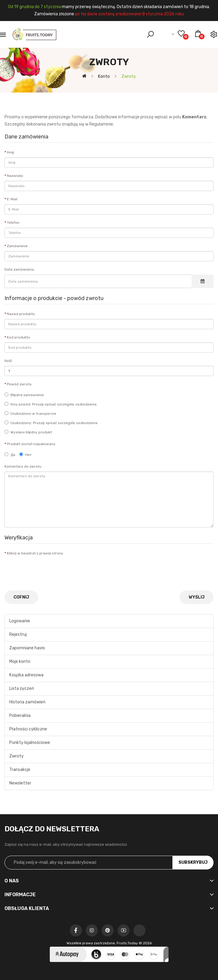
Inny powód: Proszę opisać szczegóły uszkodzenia (51, 404)
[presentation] (50, 570)
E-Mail (12, 199)
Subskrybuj (193, 862)
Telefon (13, 223)
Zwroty (128, 76)
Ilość (8, 361)
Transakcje (20, 770)
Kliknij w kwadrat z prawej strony (35, 553)
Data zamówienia (19, 269)
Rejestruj (18, 634)
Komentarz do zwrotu (23, 466)
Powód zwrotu (19, 384)
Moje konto (20, 661)
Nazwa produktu (21, 314)
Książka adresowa (26, 675)
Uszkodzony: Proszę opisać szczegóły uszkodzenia (51, 423)
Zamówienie (17, 246)
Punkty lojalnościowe (30, 743)
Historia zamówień (27, 702)
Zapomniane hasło (27, 648)
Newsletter (20, 783)
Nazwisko (15, 176)
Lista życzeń (22, 689)
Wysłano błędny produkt (28, 432)
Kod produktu (18, 337)
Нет (25, 455)
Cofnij (21, 597)
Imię (10, 152)
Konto (103, 76)
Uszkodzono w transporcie (30, 413)
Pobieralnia (20, 716)
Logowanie (20, 621)
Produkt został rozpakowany (31, 444)
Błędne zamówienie (24, 395)
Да (10, 455)
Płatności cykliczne (28, 729)
